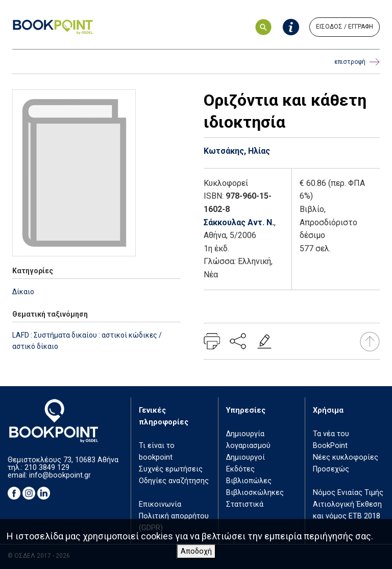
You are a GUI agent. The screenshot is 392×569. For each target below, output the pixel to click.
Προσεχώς (331, 469)
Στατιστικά (245, 504)
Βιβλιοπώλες (249, 481)
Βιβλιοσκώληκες (255, 493)
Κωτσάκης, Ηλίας (237, 151)
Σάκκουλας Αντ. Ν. (239, 222)
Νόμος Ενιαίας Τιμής (348, 493)
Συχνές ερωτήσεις (171, 469)
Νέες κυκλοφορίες (346, 457)
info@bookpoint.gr (60, 475)
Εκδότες (240, 469)
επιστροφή (357, 62)
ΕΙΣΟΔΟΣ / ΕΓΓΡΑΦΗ (345, 27)
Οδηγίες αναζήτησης (174, 481)
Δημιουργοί (246, 457)
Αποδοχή (196, 551)
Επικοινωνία (160, 504)
